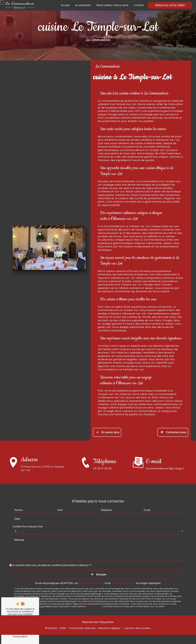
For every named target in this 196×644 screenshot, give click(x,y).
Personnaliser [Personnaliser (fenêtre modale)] (20, 637)
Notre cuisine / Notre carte (112, 5)
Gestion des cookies (138, 628)
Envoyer (101, 565)
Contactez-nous (173, 432)
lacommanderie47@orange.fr (165, 459)
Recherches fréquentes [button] (98, 622)
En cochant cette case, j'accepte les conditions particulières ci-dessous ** (52, 555)
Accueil (65, 5)
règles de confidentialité (91, 573)
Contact (139, 5)
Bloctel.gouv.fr (94, 596)
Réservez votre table (170, 5)
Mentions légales (109, 628)
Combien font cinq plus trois (28, 517)
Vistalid (52, 628)
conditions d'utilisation (123, 573)
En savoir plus (107, 432)
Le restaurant (83, 5)
